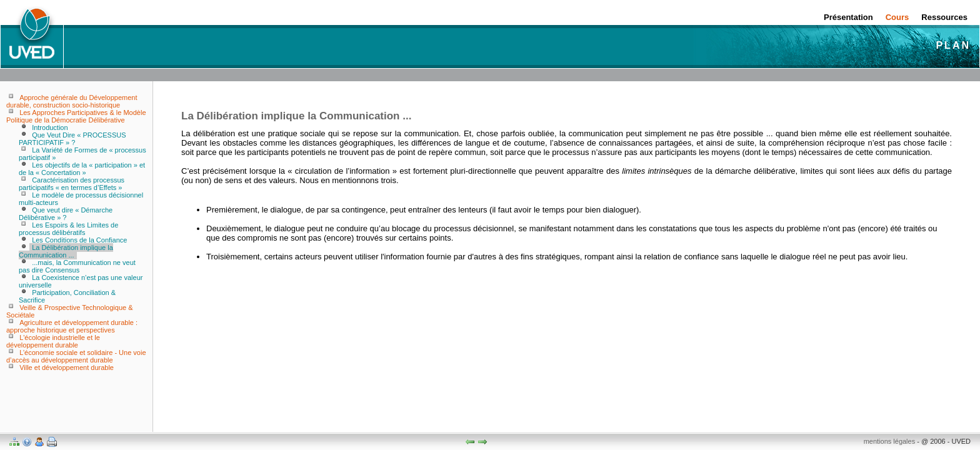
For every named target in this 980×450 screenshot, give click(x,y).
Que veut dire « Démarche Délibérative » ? (66, 214)
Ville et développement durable (67, 367)
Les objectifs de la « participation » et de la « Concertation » (82, 169)
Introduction (50, 127)
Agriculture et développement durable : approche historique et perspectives (72, 326)
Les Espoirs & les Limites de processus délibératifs (68, 229)
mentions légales (890, 441)
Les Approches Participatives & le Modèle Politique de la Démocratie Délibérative (76, 116)
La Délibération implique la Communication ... (66, 251)
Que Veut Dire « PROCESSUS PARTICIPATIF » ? (72, 139)
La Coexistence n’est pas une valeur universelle (81, 281)
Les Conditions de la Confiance (79, 240)
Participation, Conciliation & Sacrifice (67, 296)
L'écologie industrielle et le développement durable (53, 341)
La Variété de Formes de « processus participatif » (82, 154)
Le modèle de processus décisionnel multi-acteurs (81, 199)
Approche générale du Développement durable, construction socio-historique (72, 101)
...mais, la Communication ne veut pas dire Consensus (77, 266)
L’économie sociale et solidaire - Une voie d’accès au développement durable (76, 356)
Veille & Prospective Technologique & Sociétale (70, 311)
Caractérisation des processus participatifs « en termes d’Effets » (72, 184)
